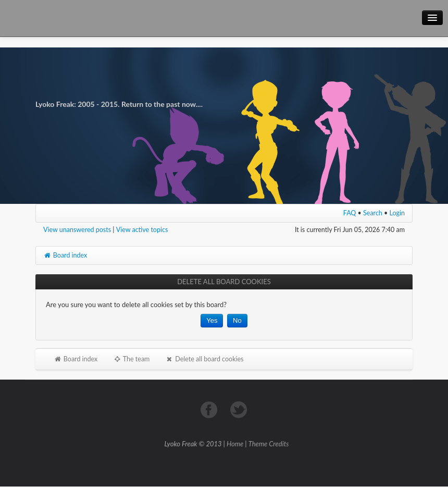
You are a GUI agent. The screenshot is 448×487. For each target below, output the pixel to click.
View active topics (142, 230)
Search (373, 213)
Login (397, 213)
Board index (65, 255)
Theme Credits (269, 444)
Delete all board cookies (204, 359)
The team (131, 359)
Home (235, 444)
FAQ (350, 213)
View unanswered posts (77, 230)
